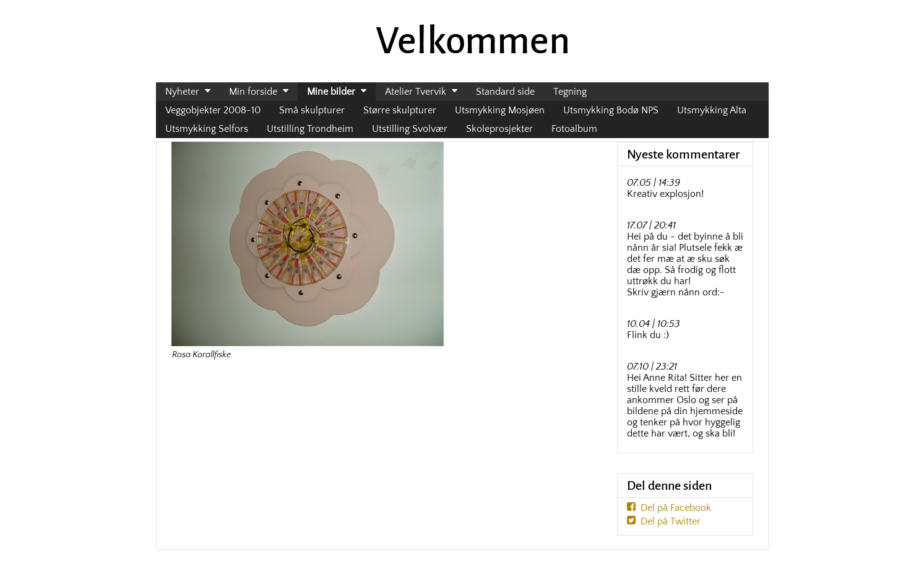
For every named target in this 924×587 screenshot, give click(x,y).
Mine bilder (331, 92)
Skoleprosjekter (499, 129)
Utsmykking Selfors (207, 129)
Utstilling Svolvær (410, 129)
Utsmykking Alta (712, 110)
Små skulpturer (312, 110)
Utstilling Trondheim (310, 129)
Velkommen (473, 41)
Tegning (570, 92)
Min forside (253, 92)
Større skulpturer (400, 110)
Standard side (505, 92)
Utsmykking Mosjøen (500, 110)
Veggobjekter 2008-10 (213, 110)
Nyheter (182, 92)
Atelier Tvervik (416, 92)
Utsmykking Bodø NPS (611, 110)
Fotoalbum (574, 129)
